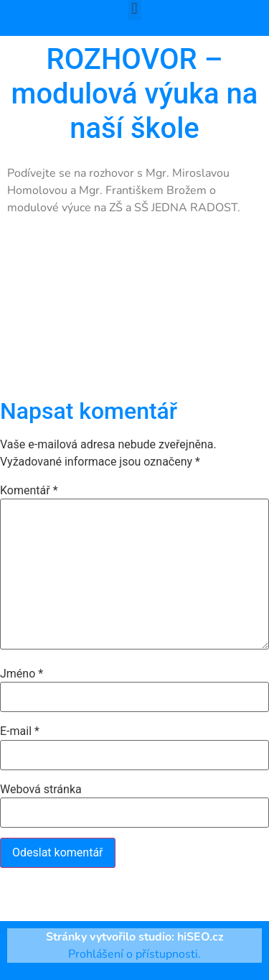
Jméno (22, 674)
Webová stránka (41, 790)
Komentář (29, 491)
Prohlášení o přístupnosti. (134, 954)
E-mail (20, 731)
